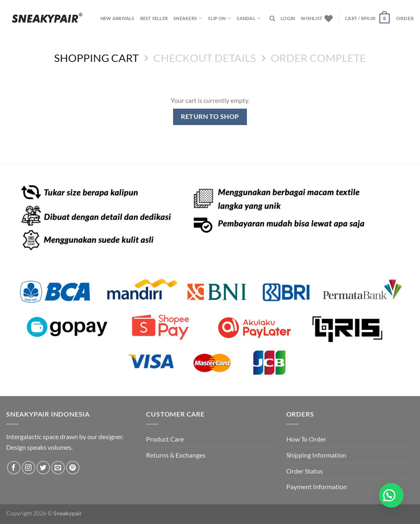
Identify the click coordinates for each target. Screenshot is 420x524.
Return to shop (210, 116)
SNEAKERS (188, 18)
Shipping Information (316, 455)
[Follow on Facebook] (14, 468)
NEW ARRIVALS (118, 18)
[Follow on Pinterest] (73, 468)
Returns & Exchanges (176, 455)
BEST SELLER (154, 18)
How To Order (306, 439)
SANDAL (249, 18)
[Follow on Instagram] (29, 468)
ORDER (405, 18)
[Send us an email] (58, 468)
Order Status (305, 471)
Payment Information (317, 486)
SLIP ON (219, 18)
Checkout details (205, 58)
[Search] (272, 18)
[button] (391, 495)
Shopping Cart (96, 58)
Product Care (165, 439)
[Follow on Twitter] (43, 468)
